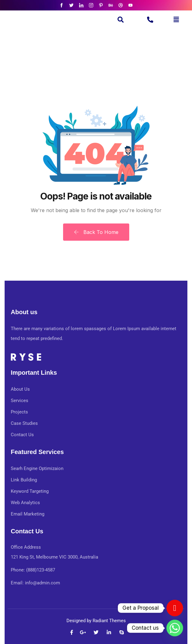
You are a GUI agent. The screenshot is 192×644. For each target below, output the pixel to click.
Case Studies (24, 423)
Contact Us (22, 435)
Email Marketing (28, 514)
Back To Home (96, 232)
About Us (20, 389)
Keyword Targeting (30, 491)
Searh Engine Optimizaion (37, 468)
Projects (19, 412)
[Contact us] (175, 608)
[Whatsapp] (175, 628)
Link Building (24, 480)
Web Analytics (25, 503)
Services (20, 401)
